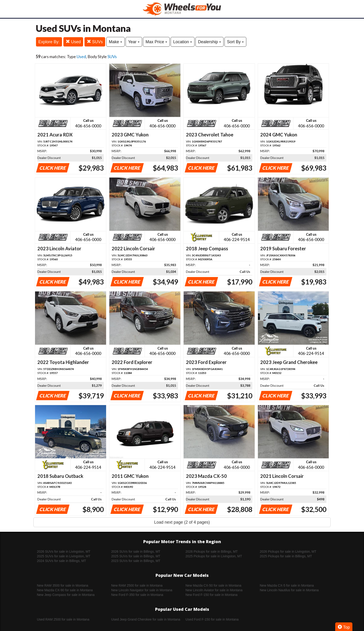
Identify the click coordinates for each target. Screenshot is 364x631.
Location (183, 42)
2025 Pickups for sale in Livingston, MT (214, 556)
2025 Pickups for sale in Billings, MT (286, 556)
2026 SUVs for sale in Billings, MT (136, 552)
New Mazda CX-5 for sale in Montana (287, 585)
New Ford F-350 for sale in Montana (137, 595)
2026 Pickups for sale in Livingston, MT (288, 552)
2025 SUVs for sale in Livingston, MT (64, 556)
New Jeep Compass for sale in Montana (66, 595)
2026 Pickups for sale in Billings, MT (212, 552)
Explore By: (49, 42)
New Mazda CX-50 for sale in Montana (213, 585)
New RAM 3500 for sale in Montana (63, 585)
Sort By (235, 42)
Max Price (156, 42)
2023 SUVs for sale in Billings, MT (136, 561)
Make (115, 42)
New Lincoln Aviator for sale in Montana (214, 590)
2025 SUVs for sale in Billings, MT (136, 556)
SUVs (95, 42)
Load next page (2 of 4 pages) (182, 522)
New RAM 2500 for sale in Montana (137, 585)
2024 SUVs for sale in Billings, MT (62, 561)
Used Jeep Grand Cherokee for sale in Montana (146, 619)
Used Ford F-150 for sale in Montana (212, 619)
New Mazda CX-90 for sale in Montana (65, 590)
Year (134, 42)
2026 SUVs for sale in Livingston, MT (64, 552)
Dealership (210, 42)
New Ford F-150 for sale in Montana (211, 595)
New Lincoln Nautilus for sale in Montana (289, 590)
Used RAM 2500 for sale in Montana (63, 619)
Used (73, 42)
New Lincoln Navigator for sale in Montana (142, 590)
